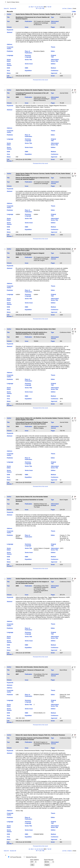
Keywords (10, 30)
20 (37, 8)
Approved (54, 73)
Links (74, 12)
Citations (70, 9)
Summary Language (28, 56)
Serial (53, 76)
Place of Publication (28, 52)
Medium (53, 68)
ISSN (8, 68)
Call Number (9, 77)
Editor (53, 51)
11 (36, 7)
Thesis (53, 47)
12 (37, 7)
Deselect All (13, 8)
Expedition (28, 71)
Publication (28, 21)
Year (8, 21)
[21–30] (42, 8)
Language (10, 55)
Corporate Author (10, 48)
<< (34, 7)
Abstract (10, 32)
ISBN (27, 68)
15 (43, 7)
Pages (53, 27)
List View (64, 9)
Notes (9, 73)
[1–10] (31, 7)
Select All (6, 8)
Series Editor (9, 60)
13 (39, 7)
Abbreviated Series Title (55, 60)
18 (49, 7)
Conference (55, 71)
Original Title (53, 56)
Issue (27, 27)
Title (8, 17)
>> (38, 8)
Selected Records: (31, 857)
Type (52, 17)
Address (10, 44)
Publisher (10, 51)
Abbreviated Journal (55, 22)
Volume (9, 27)
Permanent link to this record (40, 80)
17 (47, 7)
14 (41, 7)
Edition (53, 64)
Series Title (28, 60)
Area (8, 71)
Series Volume (9, 65)
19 (50, 7)
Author (9, 14)
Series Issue (29, 64)
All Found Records (16, 857)
